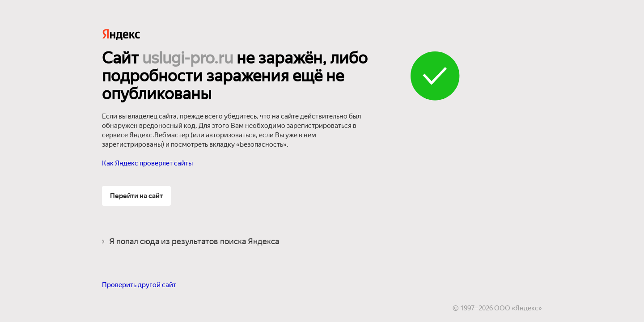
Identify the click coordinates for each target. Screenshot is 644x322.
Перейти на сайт (136, 196)
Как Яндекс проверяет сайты (147, 163)
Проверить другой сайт (139, 285)
